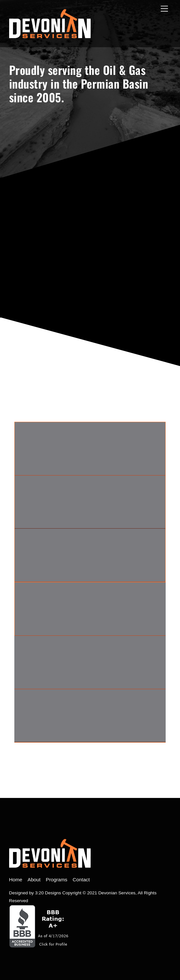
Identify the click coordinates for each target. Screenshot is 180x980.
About (34, 880)
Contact (81, 880)
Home (16, 880)
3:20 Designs (48, 893)
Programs (57, 880)
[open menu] (164, 9)
